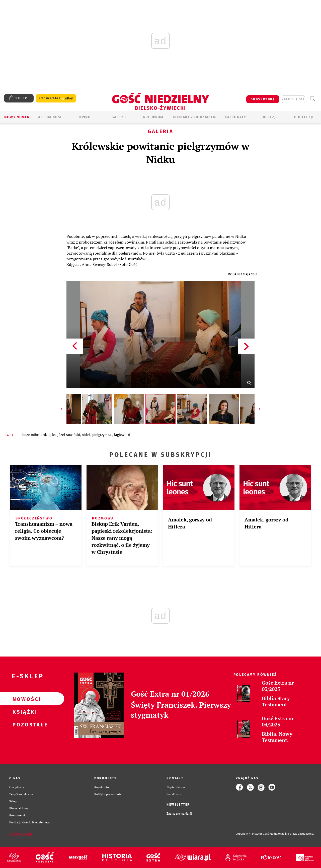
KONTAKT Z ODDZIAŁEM (194, 117)
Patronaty (236, 117)
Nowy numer (17, 117)
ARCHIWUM (153, 117)
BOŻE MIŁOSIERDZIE (36, 435)
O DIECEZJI (304, 117)
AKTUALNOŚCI (51, 117)
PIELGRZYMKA (102, 435)
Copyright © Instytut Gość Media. (257, 834)
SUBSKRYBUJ (263, 99)
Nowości (24, 699)
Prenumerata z (56, 98)
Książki (24, 712)
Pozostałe (24, 724)
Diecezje (270, 117)
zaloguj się (293, 99)
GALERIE (119, 117)
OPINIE (85, 117)
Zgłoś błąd (21, 834)
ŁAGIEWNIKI (122, 435)
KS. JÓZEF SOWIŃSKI (66, 435)
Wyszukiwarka (312, 99)
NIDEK (86, 435)
